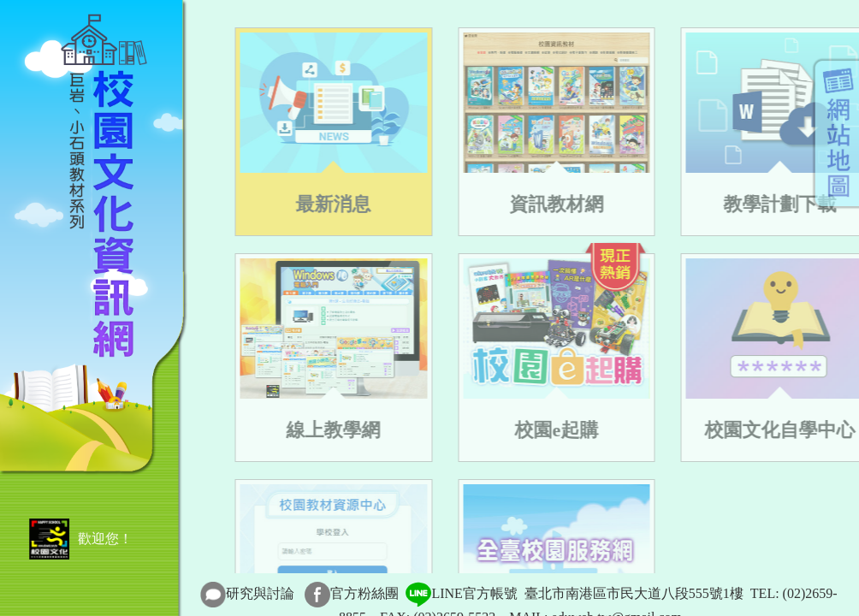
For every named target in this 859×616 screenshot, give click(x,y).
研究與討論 (260, 593)
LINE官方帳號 (461, 593)
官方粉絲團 (364, 593)
